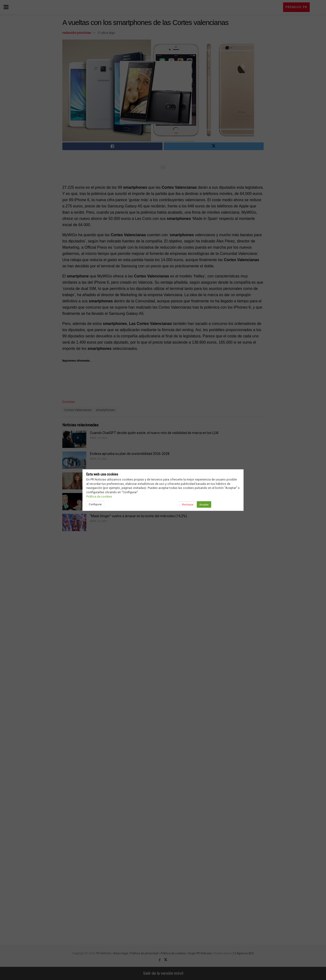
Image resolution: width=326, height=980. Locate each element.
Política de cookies (99, 496)
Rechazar (188, 505)
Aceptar (204, 505)
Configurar (95, 504)
